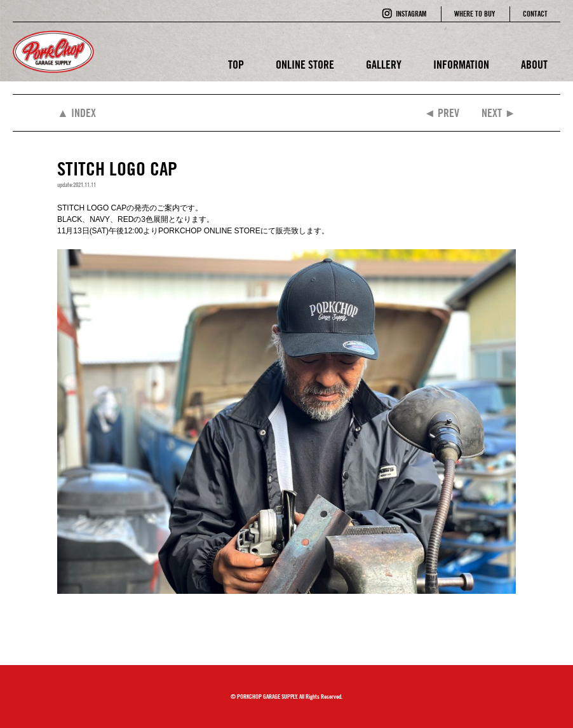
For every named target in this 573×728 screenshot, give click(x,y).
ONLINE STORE (305, 65)
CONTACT (535, 14)
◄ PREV (442, 113)
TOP (236, 65)
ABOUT (534, 65)
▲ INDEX (77, 113)
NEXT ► (499, 113)
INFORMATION (461, 65)
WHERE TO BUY (475, 14)
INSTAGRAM (411, 14)
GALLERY (384, 65)
